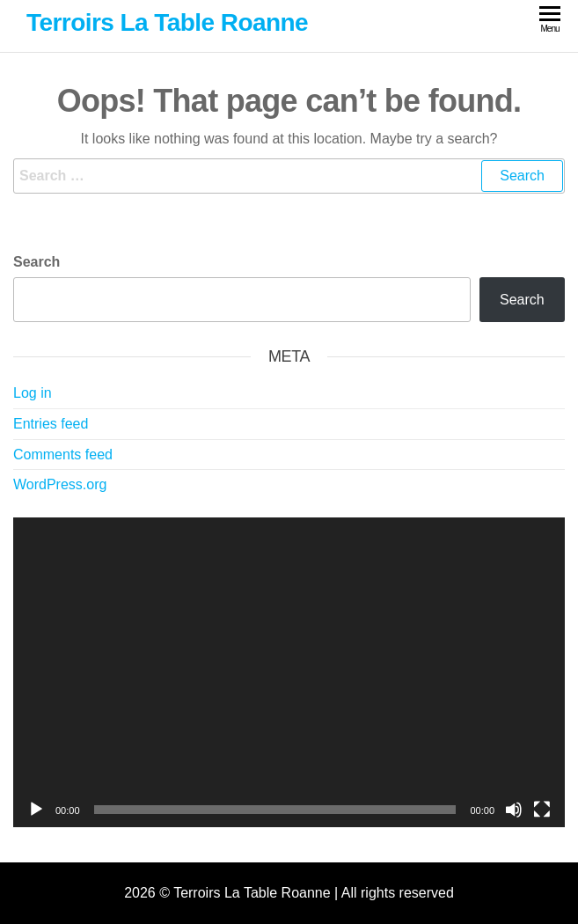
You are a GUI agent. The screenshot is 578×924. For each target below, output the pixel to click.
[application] (289, 673)
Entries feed (51, 424)
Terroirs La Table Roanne (167, 22)
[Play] (36, 810)
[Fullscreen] (542, 810)
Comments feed (63, 455)
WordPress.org (60, 484)
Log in (33, 393)
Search (37, 262)
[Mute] (514, 810)
